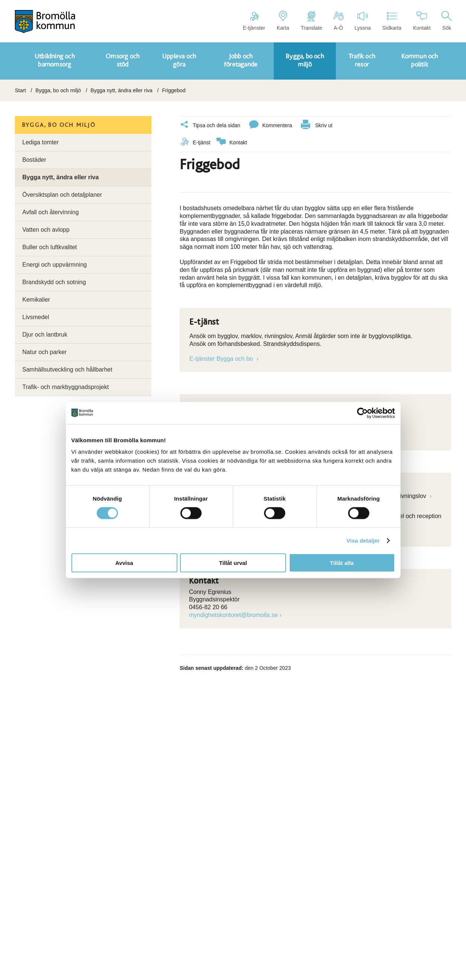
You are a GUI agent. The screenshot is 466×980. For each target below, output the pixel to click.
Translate (311, 21)
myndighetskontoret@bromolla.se (233, 615)
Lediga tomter (41, 142)
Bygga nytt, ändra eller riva (121, 90)
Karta (283, 21)
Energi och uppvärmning (54, 265)
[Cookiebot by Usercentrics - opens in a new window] (362, 413)
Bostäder (34, 160)
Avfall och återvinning (51, 212)
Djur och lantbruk (45, 335)
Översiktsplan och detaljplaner (62, 195)
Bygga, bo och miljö (58, 90)
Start (20, 90)
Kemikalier (36, 300)
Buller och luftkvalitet (50, 247)
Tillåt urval (233, 563)
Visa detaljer (363, 540)
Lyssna (363, 21)
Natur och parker (44, 352)
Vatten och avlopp (46, 230)
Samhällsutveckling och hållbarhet (67, 369)
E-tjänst (195, 143)
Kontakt (422, 21)
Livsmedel (36, 317)
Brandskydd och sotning (54, 282)
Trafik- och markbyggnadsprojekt (65, 387)
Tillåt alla (342, 563)
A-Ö (338, 21)
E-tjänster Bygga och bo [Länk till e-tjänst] (222, 359)
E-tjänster (254, 21)
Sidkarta (392, 21)
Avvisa (124, 563)
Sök (447, 21)
